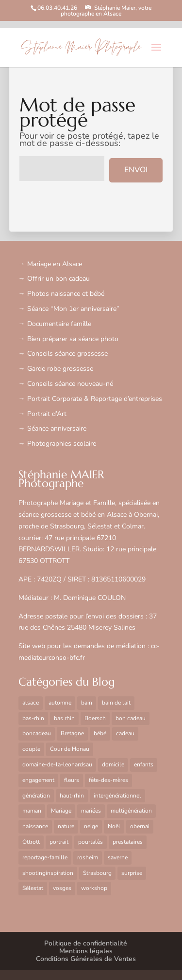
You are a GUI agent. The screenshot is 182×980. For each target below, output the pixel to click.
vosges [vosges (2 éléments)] (62, 888)
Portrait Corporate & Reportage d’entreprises (95, 399)
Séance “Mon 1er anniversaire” (73, 309)
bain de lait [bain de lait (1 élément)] (116, 703)
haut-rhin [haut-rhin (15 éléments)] (72, 796)
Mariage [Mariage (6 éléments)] (61, 811)
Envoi (136, 170)
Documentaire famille (59, 324)
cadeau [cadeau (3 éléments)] (125, 733)
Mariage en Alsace (55, 264)
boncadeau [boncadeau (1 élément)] (37, 733)
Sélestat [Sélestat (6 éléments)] (33, 888)
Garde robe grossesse (60, 369)
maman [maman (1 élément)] (32, 811)
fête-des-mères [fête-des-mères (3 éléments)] (108, 780)
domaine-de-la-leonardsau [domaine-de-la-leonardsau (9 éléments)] (57, 764)
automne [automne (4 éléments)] (60, 703)
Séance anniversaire (57, 428)
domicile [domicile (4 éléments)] (113, 764)
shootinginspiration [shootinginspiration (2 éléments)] (48, 873)
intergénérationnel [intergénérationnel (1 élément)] (117, 796)
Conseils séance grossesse (67, 354)
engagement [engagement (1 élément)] (38, 780)
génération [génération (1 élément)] (36, 796)
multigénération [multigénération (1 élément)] (131, 811)
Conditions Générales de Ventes (86, 959)
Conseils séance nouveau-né (70, 384)
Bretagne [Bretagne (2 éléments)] (72, 733)
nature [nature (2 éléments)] (66, 826)
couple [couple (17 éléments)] (31, 749)
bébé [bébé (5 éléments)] (100, 733)
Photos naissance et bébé (66, 294)
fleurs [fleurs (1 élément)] (72, 780)
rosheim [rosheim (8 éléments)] (88, 857)
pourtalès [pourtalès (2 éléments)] (91, 842)
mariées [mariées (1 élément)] (91, 811)
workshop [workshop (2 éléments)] (94, 888)
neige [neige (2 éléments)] (91, 826)
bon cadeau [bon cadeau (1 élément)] (131, 718)
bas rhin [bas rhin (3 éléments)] (64, 718)
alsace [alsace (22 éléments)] (31, 703)
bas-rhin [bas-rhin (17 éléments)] (33, 718)
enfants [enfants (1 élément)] (144, 764)
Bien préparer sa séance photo (73, 339)
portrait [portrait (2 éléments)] (59, 842)
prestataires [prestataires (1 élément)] (128, 842)
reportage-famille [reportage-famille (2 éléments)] (45, 857)
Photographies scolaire (62, 444)
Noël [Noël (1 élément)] (114, 826)
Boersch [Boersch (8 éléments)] (95, 718)
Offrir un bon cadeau (58, 279)
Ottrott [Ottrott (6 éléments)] (31, 842)
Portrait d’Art (47, 414)
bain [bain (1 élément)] (87, 703)
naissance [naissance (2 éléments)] (35, 826)
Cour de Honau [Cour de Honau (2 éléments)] (70, 749)
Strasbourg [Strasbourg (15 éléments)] (97, 873)
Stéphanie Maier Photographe (81, 48)
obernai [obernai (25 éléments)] (140, 826)
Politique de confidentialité (86, 943)
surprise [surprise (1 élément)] (132, 873)
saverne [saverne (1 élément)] (118, 857)
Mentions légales (86, 951)
